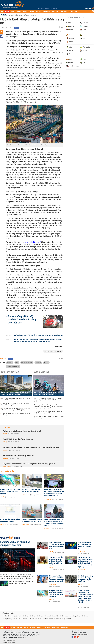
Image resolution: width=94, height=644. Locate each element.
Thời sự (4, 15)
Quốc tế (5, 434)
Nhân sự (33, 15)
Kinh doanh (3, 525)
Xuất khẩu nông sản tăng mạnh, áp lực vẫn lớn (18, 456)
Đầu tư (26, 15)
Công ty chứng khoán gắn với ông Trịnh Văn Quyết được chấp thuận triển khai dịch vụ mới (56, 579)
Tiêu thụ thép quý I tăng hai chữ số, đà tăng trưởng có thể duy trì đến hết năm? (85, 579)
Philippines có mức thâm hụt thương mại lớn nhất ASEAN (22, 431)
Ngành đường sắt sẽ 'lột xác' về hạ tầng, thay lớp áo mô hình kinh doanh (38, 335)
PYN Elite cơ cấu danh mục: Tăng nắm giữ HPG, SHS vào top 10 (31, 490)
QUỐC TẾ (25, 11)
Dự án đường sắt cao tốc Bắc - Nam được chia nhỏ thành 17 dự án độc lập (16, 399)
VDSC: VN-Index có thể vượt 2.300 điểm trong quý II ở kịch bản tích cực (85, 545)
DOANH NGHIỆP (55, 11)
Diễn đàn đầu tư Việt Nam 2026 (63, 619)
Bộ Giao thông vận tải (27, 363)
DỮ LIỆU (71, 11)
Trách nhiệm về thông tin (9, 642)
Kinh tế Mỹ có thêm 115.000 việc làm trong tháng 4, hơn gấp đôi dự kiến (56, 545)
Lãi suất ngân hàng (75, 616)
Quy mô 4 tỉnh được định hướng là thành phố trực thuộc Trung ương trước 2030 (49, 412)
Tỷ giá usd (26, 616)
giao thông (38, 363)
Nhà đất (2, 497)
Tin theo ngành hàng (75, 17)
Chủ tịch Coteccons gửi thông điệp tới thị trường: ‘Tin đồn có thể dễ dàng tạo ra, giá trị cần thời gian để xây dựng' (54, 522)
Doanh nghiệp (6, 467)
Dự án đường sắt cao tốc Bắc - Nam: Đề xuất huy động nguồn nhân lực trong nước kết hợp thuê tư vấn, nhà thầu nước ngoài (38, 341)
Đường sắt (10, 363)
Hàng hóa (5, 450)
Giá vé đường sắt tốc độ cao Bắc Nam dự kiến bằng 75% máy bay (22, 319)
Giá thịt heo (25, 619)
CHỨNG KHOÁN (46, 11)
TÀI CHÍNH (32, 11)
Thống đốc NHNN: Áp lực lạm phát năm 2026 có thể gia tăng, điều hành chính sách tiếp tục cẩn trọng (48, 400)
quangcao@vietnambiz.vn (82, 634)
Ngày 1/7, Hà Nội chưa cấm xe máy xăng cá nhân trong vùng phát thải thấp (48, 393)
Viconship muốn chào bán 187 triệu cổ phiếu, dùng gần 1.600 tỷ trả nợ (32, 520)
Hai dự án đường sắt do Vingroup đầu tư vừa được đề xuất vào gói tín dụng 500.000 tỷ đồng (16, 409)
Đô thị (17, 363)
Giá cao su (38, 619)
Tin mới (7, 427)
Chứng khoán (25, 495)
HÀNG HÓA (19, 11)
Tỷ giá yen (33, 616)
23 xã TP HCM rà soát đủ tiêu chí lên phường (18, 439)
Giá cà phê (55, 616)
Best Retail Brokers (48, 619)
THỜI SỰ (7, 11)
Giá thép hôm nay (7, 619)
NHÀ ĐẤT (38, 11)
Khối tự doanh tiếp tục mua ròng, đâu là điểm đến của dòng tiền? (22, 582)
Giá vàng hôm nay (7, 616)
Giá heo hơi (48, 616)
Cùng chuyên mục (42, 372)
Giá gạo (32, 619)
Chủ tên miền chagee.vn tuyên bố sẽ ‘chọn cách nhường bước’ (10, 520)
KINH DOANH (64, 11)
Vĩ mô (11, 15)
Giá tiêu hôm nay (64, 616)
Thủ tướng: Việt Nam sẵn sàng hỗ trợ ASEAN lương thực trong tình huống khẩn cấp (31, 447)
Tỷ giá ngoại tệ (18, 616)
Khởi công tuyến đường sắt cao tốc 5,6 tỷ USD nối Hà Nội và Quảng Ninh (15, 393)
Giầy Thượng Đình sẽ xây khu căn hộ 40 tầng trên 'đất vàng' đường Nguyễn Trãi (29, 464)
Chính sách (18, 15)
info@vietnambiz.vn (11, 641)
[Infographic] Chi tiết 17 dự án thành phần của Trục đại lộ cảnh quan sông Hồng (10, 492)
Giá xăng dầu (85, 616)
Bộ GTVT (46, 363)
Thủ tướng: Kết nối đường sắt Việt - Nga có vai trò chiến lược (16, 414)
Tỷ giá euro (40, 616)
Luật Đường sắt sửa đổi (13, 366)
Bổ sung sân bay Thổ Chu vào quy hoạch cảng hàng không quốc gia (49, 417)
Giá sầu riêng (17, 619)
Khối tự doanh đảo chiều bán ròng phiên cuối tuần (15, 544)
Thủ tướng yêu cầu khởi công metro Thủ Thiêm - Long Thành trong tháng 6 (15, 404)
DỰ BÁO (13, 11)
